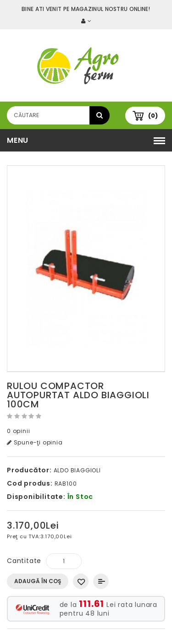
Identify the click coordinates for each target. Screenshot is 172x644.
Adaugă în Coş (38, 581)
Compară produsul (101, 581)
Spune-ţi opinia (35, 442)
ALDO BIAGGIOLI (77, 470)
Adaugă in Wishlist (81, 581)
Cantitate (24, 561)
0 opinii (18, 431)
